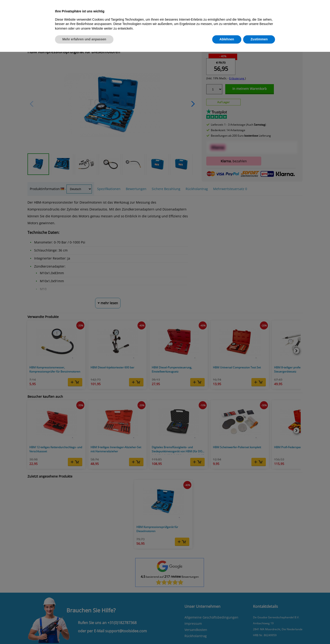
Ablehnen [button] (227, 39)
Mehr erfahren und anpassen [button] (84, 39)
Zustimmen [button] (259, 39)
